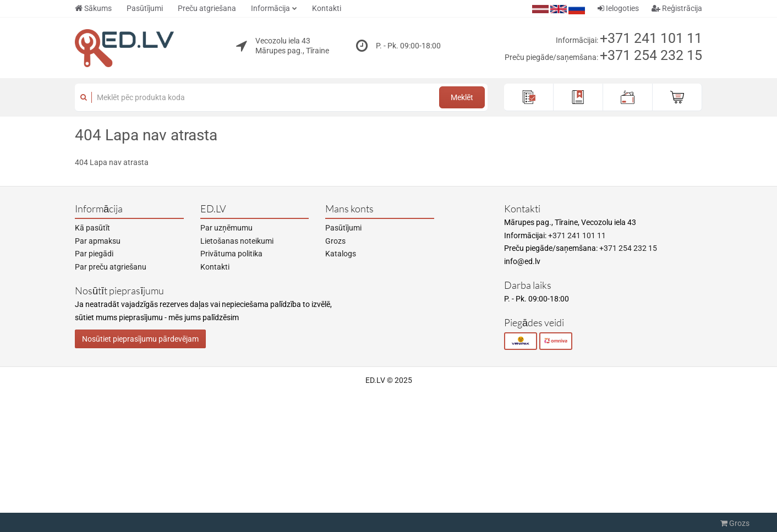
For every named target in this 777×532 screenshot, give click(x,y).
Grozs (335, 241)
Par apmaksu (98, 241)
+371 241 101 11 (651, 38)
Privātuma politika (231, 254)
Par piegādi (94, 254)
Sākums (93, 8)
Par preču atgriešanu (111, 267)
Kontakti (327, 8)
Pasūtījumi (145, 8)
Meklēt (462, 97)
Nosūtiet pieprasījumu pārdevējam (140, 339)
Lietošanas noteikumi (237, 241)
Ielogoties (618, 8)
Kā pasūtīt (92, 228)
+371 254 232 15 (651, 55)
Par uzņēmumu (226, 228)
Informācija (270, 8)
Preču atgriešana (207, 8)
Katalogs (341, 254)
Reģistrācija (677, 8)
